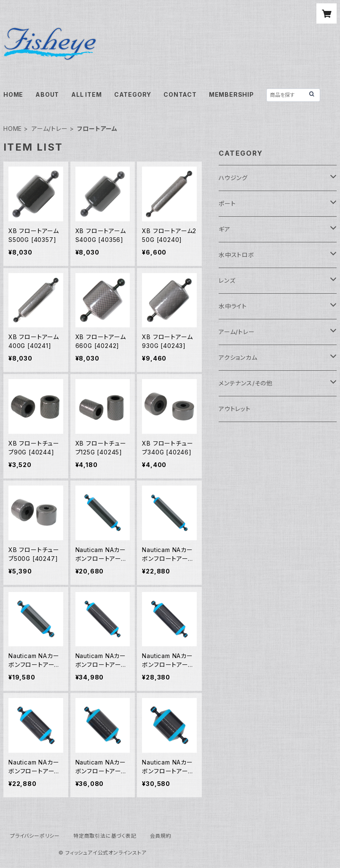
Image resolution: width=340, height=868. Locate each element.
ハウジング (233, 178)
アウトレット (235, 409)
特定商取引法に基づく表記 (105, 836)
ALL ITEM (86, 94)
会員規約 (161, 836)
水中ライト (233, 306)
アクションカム (238, 357)
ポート (227, 203)
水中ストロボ (237, 255)
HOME (13, 94)
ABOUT (47, 94)
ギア (225, 229)
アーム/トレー (50, 129)
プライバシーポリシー (35, 836)
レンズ (227, 280)
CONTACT (180, 94)
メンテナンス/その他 (246, 383)
